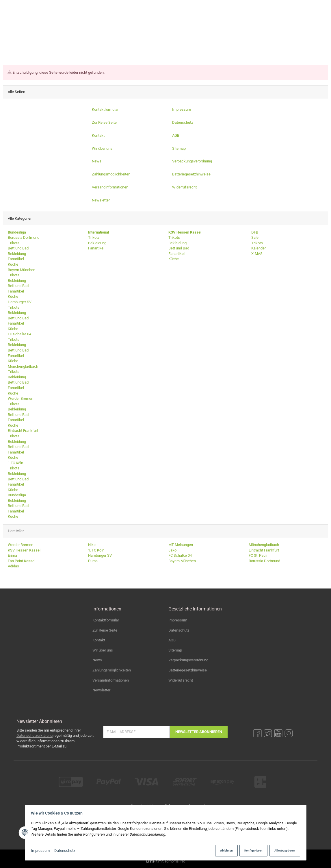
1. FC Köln (96, 550)
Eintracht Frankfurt (23, 431)
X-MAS (256, 254)
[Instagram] (312, 6)
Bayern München (22, 270)
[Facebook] (278, 6)
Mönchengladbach (23, 366)
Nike (92, 545)
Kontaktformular (106, 620)
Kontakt (99, 640)
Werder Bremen (21, 399)
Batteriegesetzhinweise (188, 670)
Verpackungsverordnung (188, 660)
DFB (254, 232)
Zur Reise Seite (105, 630)
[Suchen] (267, 23)
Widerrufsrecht (181, 680)
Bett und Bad (18, 248)
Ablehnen (220, 851)
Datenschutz (66, 851)
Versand (198, 806)
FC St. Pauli (258, 556)
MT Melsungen (181, 545)
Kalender (258, 248)
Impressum (42, 851)
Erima (12, 556)
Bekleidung (17, 254)
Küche (13, 264)
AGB (172, 640)
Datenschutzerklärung (35, 735)
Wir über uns (103, 650)
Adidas (13, 566)
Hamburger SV (20, 302)
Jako (172, 550)
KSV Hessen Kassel (24, 550)
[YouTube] (301, 6)
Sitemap (175, 650)
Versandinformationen (111, 680)
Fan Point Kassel (22, 561)
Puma (93, 561)
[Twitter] (289, 6)
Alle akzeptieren (282, 851)
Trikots (14, 243)
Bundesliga (17, 495)
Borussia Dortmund (24, 238)
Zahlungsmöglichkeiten (112, 670)
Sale (254, 238)
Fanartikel (16, 259)
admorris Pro (175, 861)
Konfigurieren (249, 851)
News (97, 660)
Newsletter (101, 690)
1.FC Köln (15, 463)
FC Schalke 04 (19, 334)
